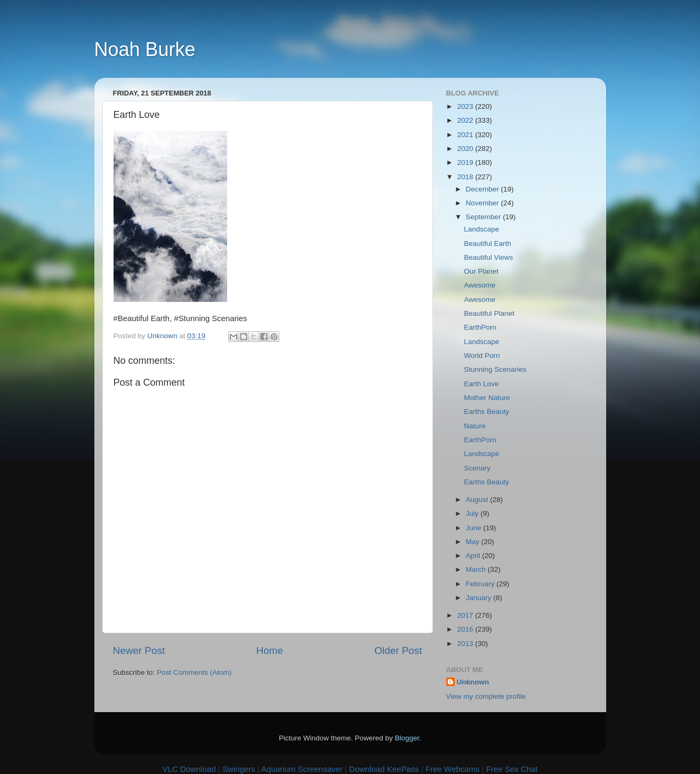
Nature (475, 426)
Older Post (398, 651)
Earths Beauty (486, 412)
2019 (466, 162)
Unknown (473, 682)
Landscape (481, 229)
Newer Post (139, 651)
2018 (466, 177)
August (478, 500)
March (477, 569)
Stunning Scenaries (495, 369)
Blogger (407, 738)
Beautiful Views (488, 257)
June (475, 528)
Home (270, 651)
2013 (466, 644)
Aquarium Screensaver (302, 769)
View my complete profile (486, 696)
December (484, 189)
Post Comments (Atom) (194, 672)
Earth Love (481, 384)
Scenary (477, 468)
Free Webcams (452, 769)
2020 (466, 149)
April (474, 556)
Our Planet (481, 271)
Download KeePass (384, 769)
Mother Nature (487, 398)
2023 (466, 106)
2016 (466, 629)
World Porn (482, 356)
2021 (466, 135)
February (481, 584)
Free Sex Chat (512, 769)
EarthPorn (480, 327)
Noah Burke (145, 49)
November (484, 203)
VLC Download (189, 769)
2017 (466, 615)
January (480, 598)
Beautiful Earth (488, 244)
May (474, 542)
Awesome (480, 285)
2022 (466, 120)
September (485, 217)
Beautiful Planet (489, 313)
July (473, 513)
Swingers (239, 769)
